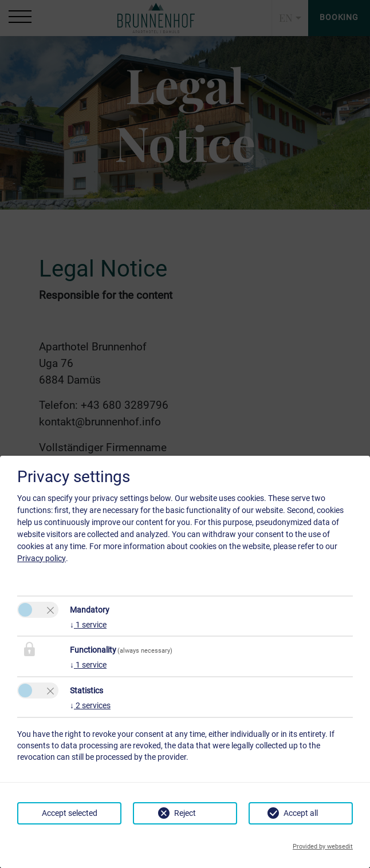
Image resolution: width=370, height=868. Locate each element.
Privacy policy (42, 558)
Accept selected (70, 813)
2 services (90, 705)
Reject (185, 813)
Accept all (301, 813)
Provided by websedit (323, 847)
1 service (88, 625)
